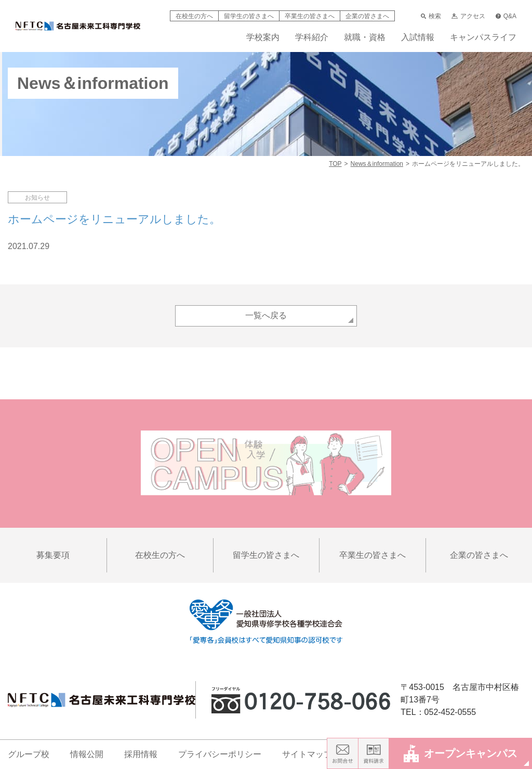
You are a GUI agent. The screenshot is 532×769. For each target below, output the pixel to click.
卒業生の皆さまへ (310, 16)
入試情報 (418, 37)
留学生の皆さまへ (249, 16)
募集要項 (53, 555)
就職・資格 (365, 37)
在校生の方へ (194, 16)
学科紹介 (312, 37)
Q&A (506, 16)
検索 (431, 16)
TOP (335, 164)
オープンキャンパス (461, 753)
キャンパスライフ (483, 37)
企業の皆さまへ (367, 16)
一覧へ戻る (266, 315)
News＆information (377, 164)
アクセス (468, 16)
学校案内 (263, 37)
